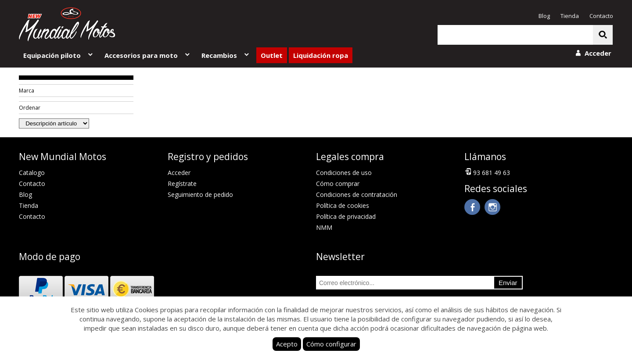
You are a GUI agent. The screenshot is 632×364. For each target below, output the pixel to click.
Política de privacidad (346, 216)
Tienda (570, 16)
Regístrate (182, 184)
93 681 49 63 (487, 172)
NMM (324, 227)
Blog (544, 16)
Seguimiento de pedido (200, 194)
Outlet (272, 55)
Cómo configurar (331, 344)
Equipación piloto (59, 55)
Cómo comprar (338, 184)
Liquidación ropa (321, 55)
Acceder (179, 173)
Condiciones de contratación (357, 194)
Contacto (601, 16)
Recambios (226, 55)
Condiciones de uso (344, 173)
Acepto (287, 344)
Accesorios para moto (148, 55)
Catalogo (32, 173)
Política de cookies (343, 205)
